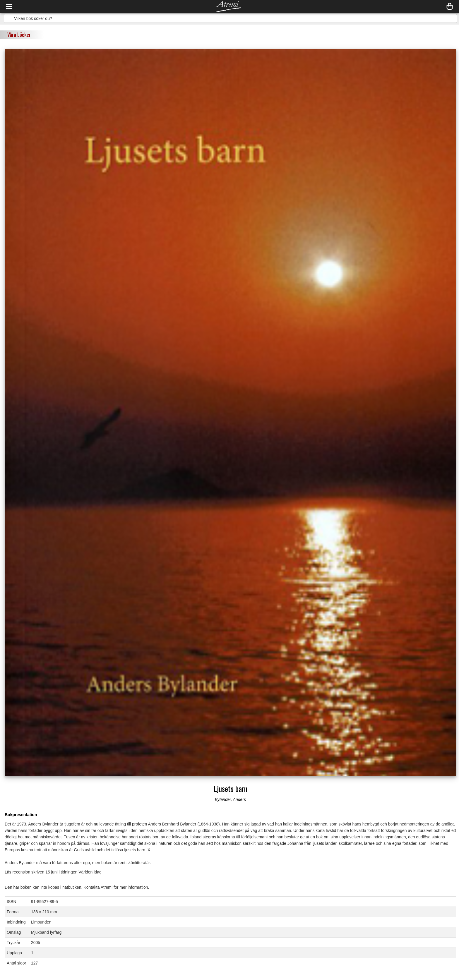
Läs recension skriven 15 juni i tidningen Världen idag (53, 872)
